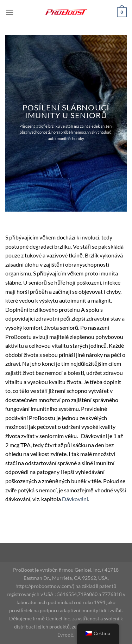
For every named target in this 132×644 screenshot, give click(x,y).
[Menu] (10, 12)
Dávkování (75, 499)
